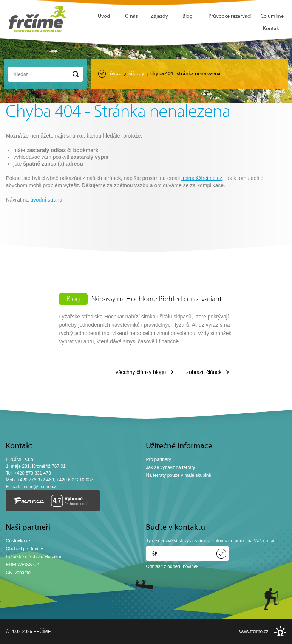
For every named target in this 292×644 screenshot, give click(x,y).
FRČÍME (38, 19)
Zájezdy (159, 16)
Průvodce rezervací (230, 16)
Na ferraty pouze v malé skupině (178, 475)
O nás (131, 16)
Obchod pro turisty (24, 549)
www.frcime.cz (254, 632)
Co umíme (272, 16)
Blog (188, 16)
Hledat (21, 75)
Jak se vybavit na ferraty (170, 467)
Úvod (104, 16)
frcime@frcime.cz (202, 178)
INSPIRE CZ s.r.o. (280, 631)
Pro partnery (158, 459)
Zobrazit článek (204, 372)
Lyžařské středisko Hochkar (33, 557)
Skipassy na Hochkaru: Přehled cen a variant (157, 299)
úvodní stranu (46, 200)
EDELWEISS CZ (22, 565)
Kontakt (272, 29)
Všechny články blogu (141, 372)
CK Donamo (18, 573)
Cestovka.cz (18, 541)
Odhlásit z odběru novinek (172, 566)
